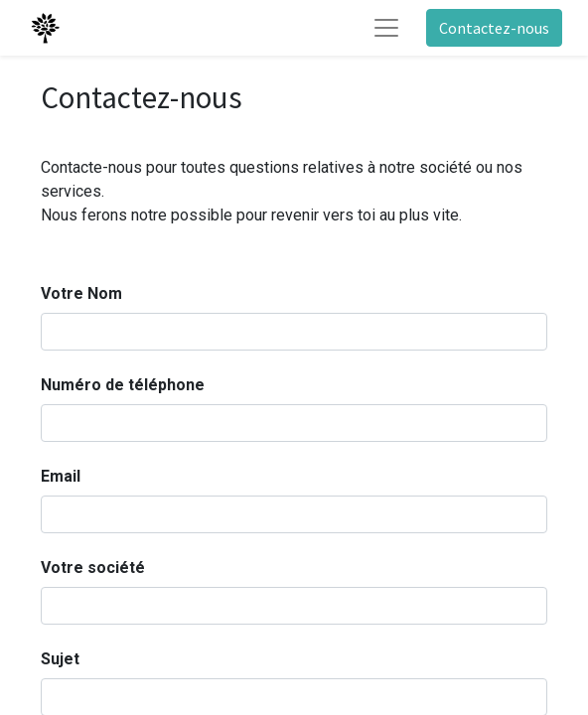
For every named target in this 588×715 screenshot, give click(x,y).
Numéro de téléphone (123, 385)
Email (61, 476)
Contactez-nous (494, 28)
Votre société (93, 568)
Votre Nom (81, 293)
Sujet (60, 659)
